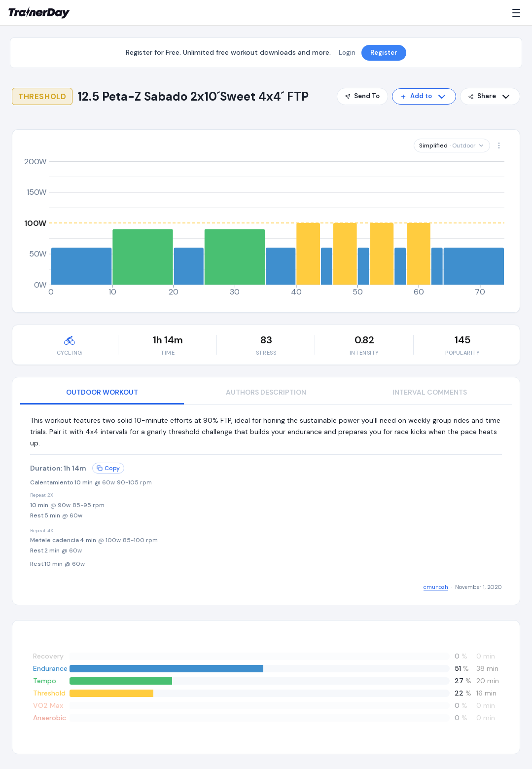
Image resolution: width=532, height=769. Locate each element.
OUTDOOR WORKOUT (102, 392)
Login (347, 53)
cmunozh (436, 587)
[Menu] (518, 13)
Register (384, 53)
